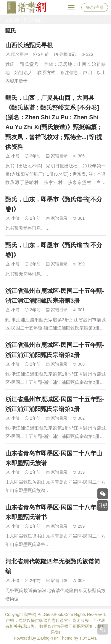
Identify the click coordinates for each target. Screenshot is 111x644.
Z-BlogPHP (47, 638)
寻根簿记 (67, 54)
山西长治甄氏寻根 (29, 45)
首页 (27, 20)
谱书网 (30, 614)
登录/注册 (95, 7)
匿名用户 (20, 54)
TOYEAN (87, 638)
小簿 (15, 156)
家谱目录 (59, 156)
